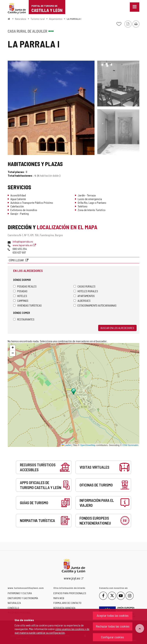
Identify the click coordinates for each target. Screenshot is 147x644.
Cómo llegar (17, 260)
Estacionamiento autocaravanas (95, 305)
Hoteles (20, 296)
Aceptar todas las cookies (113, 615)
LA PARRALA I (74, 19)
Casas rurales (84, 286)
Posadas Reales (25, 286)
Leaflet (66, 445)
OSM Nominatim (130, 445)
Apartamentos (84, 296)
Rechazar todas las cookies (113, 626)
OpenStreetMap (88, 445)
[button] (13, 348)
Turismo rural (38, 19)
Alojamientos (56, 19)
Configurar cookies (113, 637)
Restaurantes (24, 319)
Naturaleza (21, 19)
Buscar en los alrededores (117, 328)
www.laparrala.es (24, 245)
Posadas (20, 291)
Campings (21, 301)
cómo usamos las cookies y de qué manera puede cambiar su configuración (52, 631)
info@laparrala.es (23, 241)
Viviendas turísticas (27, 305)
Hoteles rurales (86, 291)
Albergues (82, 301)
